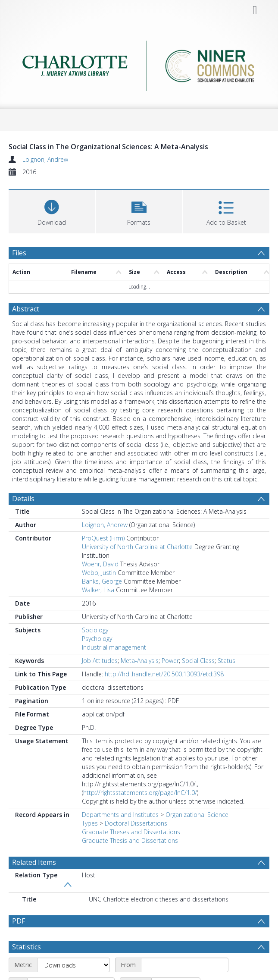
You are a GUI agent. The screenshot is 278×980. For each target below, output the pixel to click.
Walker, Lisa (98, 590)
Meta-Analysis (140, 661)
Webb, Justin (99, 573)
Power (170, 661)
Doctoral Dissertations (136, 823)
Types (90, 823)
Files (19, 253)
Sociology (95, 630)
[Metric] (73, 965)
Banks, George (102, 581)
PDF (19, 921)
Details (23, 499)
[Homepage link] (139, 64)
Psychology (97, 639)
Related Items (34, 862)
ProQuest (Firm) (103, 538)
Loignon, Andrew (45, 159)
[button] (139, 211)
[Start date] (185, 965)
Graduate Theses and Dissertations (131, 832)
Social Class (198, 661)
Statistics (27, 947)
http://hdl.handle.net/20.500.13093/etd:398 (164, 674)
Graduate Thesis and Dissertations (130, 840)
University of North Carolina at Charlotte (137, 547)
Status (226, 661)
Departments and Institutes (120, 815)
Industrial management (114, 647)
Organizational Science (197, 815)
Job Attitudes (100, 661)
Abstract (26, 309)
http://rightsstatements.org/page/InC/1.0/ (140, 793)
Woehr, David (100, 564)
